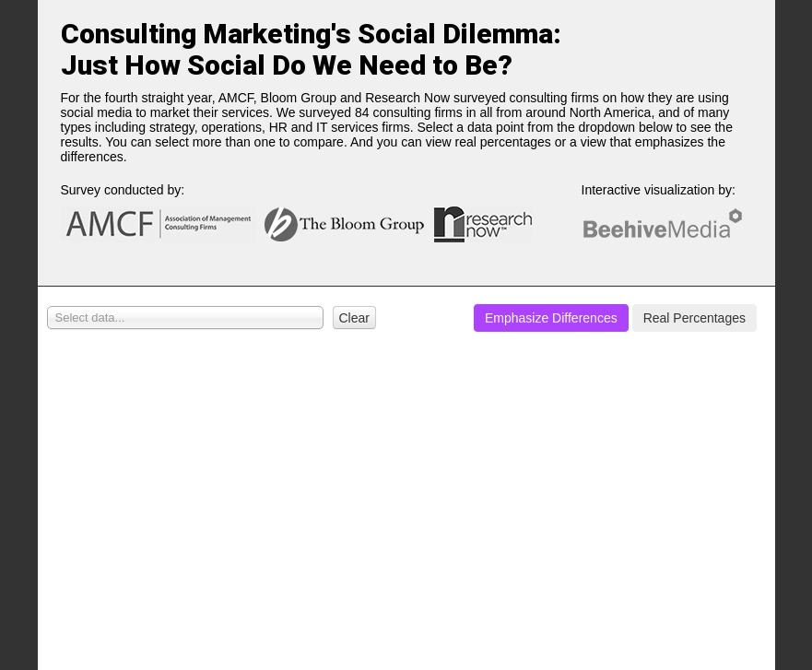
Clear (354, 318)
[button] (350, 317)
